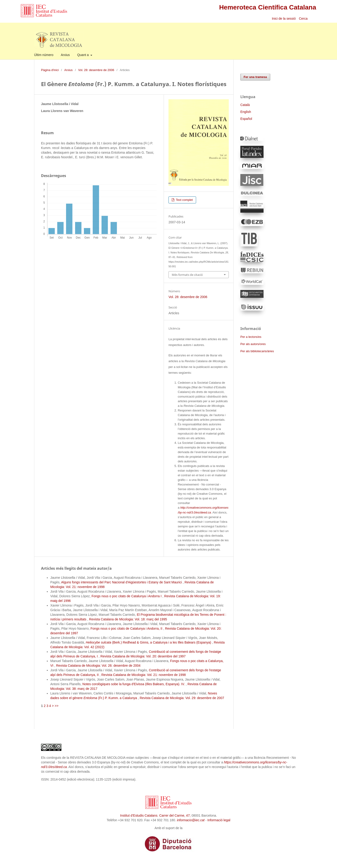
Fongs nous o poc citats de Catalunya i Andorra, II (127, 628)
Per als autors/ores (253, 344)
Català (245, 105)
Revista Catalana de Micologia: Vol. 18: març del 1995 (128, 619)
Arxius (65, 55)
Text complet (184, 200)
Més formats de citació (187, 275)
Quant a (83, 55)
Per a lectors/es (251, 337)
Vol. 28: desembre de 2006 (96, 70)
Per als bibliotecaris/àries (257, 351)
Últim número (44, 55)
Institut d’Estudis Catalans (139, 815)
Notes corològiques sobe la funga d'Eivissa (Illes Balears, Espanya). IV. (134, 684)
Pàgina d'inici (50, 70)
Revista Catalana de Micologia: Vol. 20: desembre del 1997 (143, 656)
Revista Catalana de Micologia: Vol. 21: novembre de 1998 (143, 675)
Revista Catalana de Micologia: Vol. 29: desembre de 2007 (182, 698)
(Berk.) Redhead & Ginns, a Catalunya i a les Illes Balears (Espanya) (149, 642)
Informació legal (219, 820)
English (246, 112)
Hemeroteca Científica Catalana (268, 7)
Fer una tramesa (255, 77)
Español (246, 119)
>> (57, 706)
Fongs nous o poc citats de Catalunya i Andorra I (127, 596)
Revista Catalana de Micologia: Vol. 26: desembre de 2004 (98, 666)
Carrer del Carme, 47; (175, 815)
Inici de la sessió (284, 19)
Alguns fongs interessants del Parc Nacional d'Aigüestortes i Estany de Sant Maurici (122, 582)
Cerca (304, 19)
